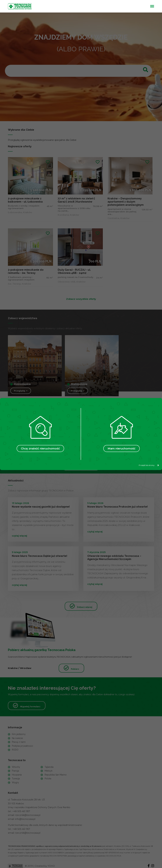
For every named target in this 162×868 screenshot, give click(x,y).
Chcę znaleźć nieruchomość (40, 448)
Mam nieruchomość (121, 448)
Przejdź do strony (149, 465)
